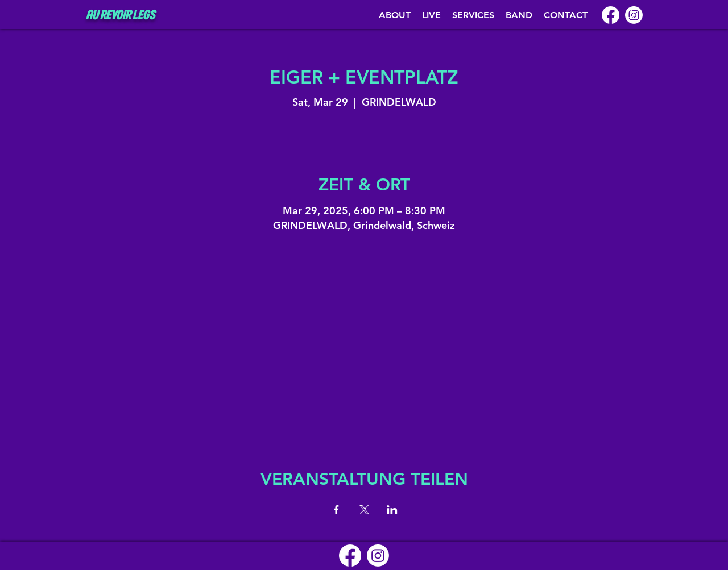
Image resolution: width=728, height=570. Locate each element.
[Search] (631, 15)
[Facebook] (611, 15)
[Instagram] (378, 556)
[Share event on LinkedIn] (392, 510)
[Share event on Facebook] (336, 510)
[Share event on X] (364, 510)
